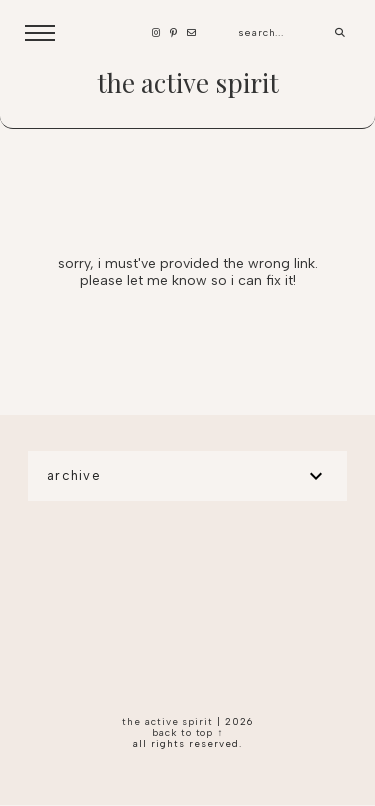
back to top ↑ (188, 732)
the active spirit (188, 82)
